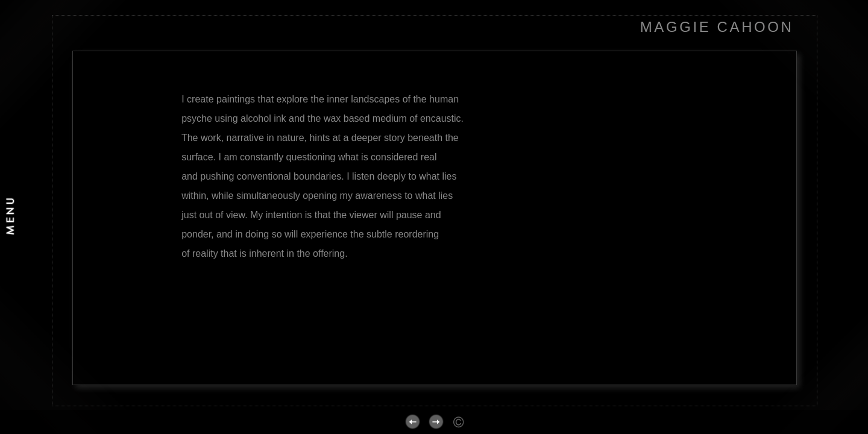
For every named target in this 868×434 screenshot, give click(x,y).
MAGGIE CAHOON (717, 27)
